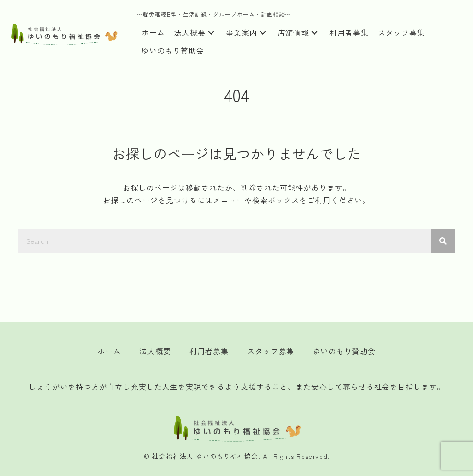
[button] (211, 33)
